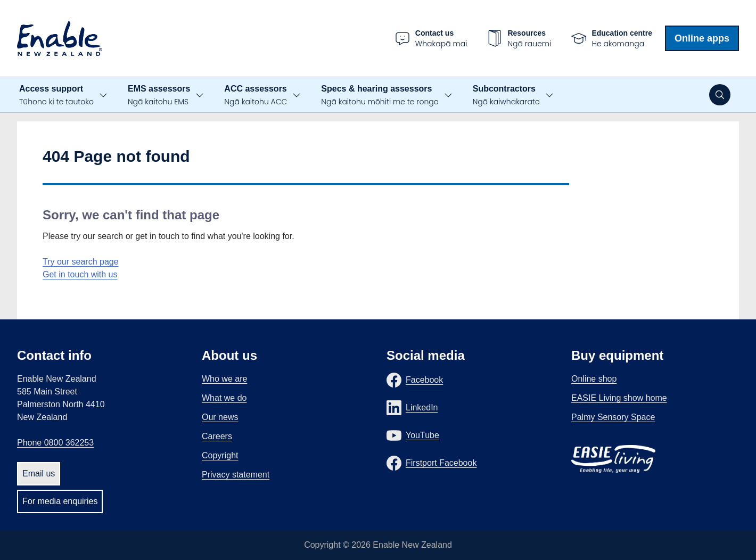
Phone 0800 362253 (55, 443)
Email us (39, 473)
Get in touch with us (80, 274)
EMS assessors (159, 96)
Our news (220, 417)
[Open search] (720, 95)
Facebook (424, 380)
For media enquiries (60, 501)
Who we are (224, 379)
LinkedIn (422, 407)
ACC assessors (256, 96)
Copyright (220, 455)
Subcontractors (506, 96)
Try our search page (81, 262)
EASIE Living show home (619, 398)
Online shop (594, 379)
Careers (217, 436)
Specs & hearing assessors (380, 96)
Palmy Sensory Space (613, 417)
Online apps (702, 38)
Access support (56, 96)
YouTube (422, 435)
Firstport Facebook (441, 463)
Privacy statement (236, 475)
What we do (224, 398)
